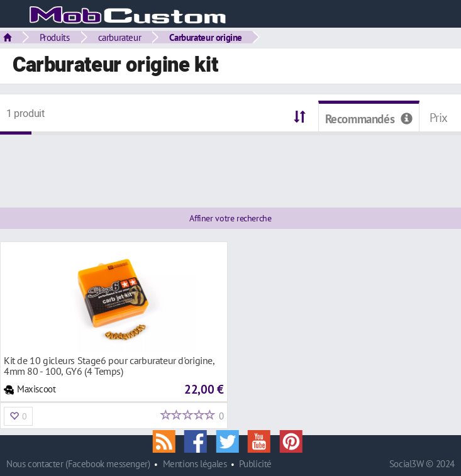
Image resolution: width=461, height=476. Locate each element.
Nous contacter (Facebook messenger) (78, 464)
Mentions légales (195, 464)
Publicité (255, 464)
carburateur (120, 37)
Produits (55, 37)
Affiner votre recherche (230, 218)
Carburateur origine (206, 37)
